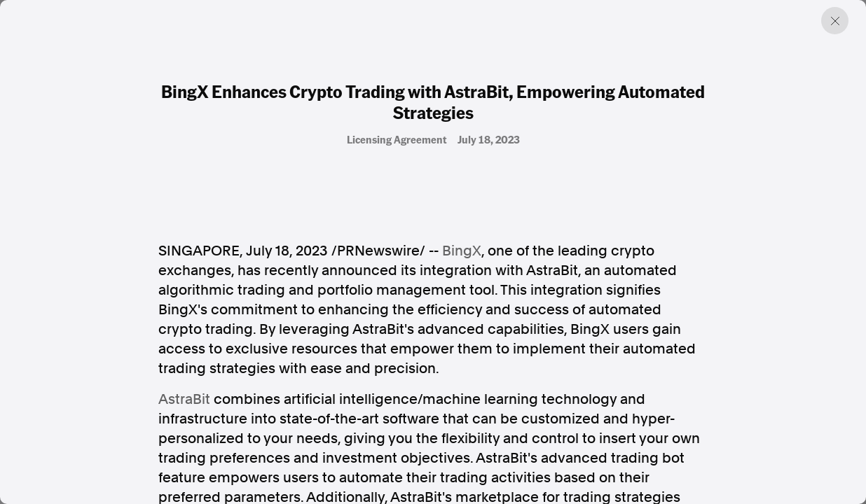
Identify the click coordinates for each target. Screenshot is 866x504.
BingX (462, 251)
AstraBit (184, 399)
